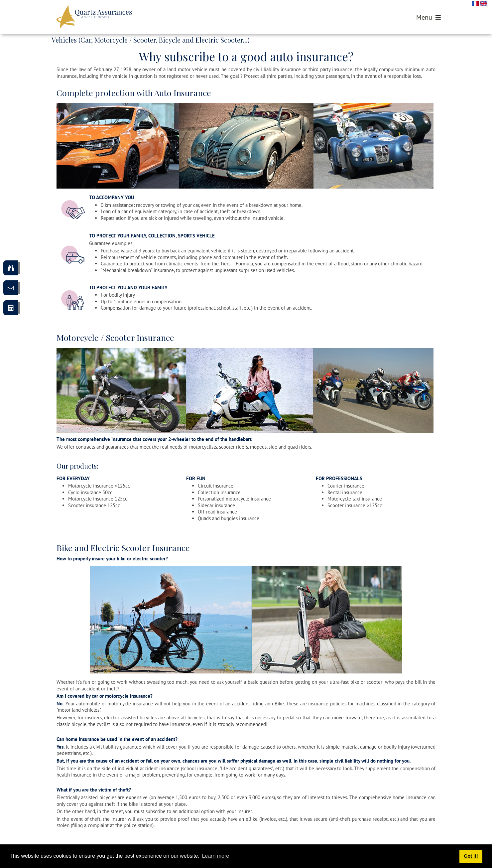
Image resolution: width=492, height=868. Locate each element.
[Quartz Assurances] (94, 17)
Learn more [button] (215, 856)
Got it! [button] (471, 856)
